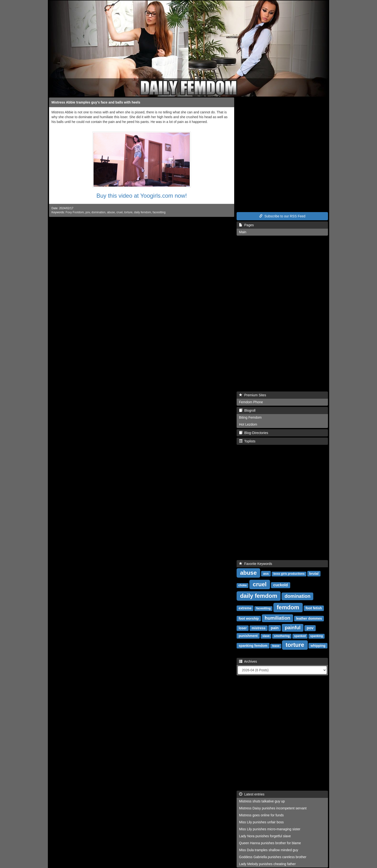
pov (88, 212)
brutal (314, 574)
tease (276, 646)
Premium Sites (253, 395)
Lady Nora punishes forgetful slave (265, 836)
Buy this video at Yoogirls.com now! (142, 196)
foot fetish (314, 608)
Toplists (247, 441)
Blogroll (247, 410)
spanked (300, 636)
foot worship (249, 618)
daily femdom (143, 212)
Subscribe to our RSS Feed (282, 216)
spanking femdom (253, 646)
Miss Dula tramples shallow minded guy (269, 850)
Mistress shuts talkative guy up (262, 801)
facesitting (159, 212)
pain (275, 628)
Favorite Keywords (256, 564)
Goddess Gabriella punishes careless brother (273, 857)
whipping (318, 646)
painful (293, 628)
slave (266, 636)
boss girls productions (289, 574)
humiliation (278, 618)
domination (98, 212)
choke (242, 585)
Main (243, 232)
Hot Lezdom (248, 424)
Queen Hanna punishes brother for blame (270, 843)
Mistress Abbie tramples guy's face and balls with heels (96, 102)
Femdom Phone (251, 402)
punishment (248, 636)
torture (128, 212)
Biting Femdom (250, 417)
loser (242, 628)
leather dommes (309, 618)
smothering (282, 636)
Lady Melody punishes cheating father (267, 864)
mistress (259, 628)
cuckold (281, 585)
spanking (317, 636)
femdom (288, 607)
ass (266, 574)
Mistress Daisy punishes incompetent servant (273, 808)
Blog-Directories (254, 433)
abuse (111, 212)
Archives (248, 661)
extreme (245, 608)
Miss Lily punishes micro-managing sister (270, 829)
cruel (119, 212)
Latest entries (252, 794)
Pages (246, 225)
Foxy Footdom (75, 212)
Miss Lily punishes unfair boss (261, 822)
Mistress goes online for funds (261, 815)
